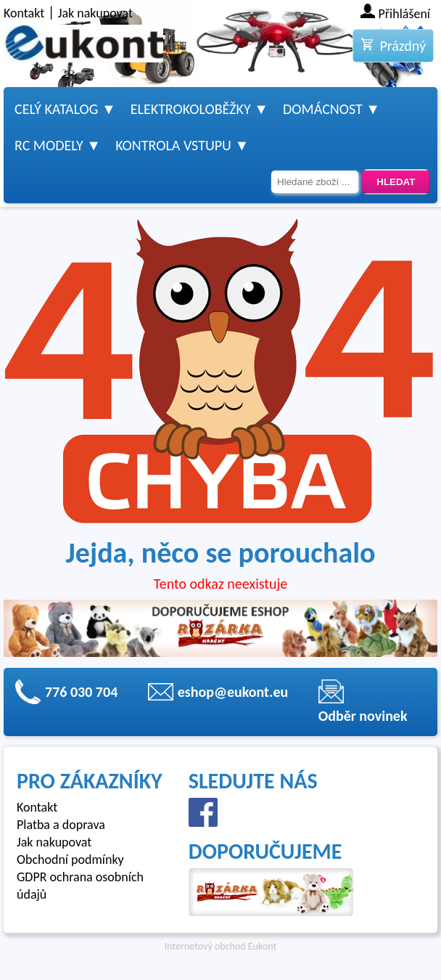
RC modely (49, 145)
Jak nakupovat (95, 13)
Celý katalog (56, 109)
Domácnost (323, 109)
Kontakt (24, 13)
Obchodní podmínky (70, 859)
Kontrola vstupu (173, 145)
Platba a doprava (61, 825)
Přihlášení (405, 14)
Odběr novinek (363, 716)
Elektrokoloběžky (191, 109)
